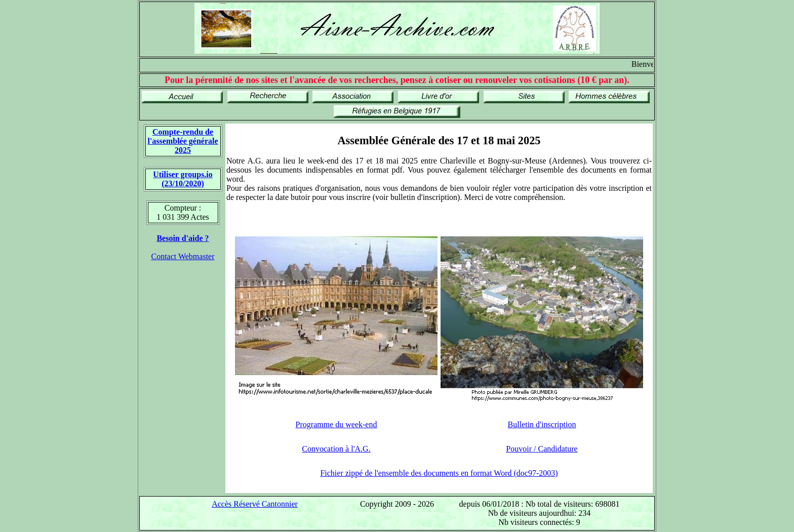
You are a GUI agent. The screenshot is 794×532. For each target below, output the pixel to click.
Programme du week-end (336, 424)
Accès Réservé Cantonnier (255, 504)
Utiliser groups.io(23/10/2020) (183, 179)
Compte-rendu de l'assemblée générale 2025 (183, 141)
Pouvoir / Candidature (542, 449)
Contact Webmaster (183, 256)
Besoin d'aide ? (183, 238)
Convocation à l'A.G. (336, 449)
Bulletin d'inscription (542, 424)
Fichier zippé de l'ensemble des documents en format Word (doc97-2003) (439, 473)
